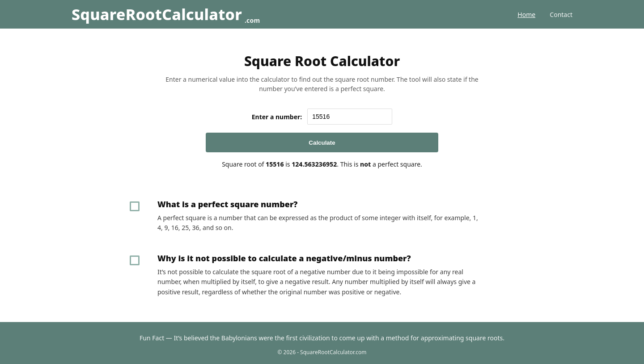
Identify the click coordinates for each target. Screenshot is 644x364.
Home (526, 15)
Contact (561, 15)
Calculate (322, 143)
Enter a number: (277, 117)
